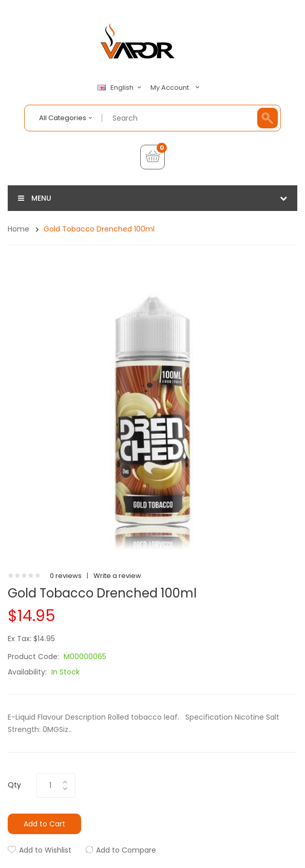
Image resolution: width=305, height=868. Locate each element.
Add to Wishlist (45, 850)
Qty (14, 785)
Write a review (117, 576)
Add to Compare (126, 850)
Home (18, 229)
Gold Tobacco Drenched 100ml (99, 229)
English (121, 88)
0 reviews (66, 576)
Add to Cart (44, 824)
